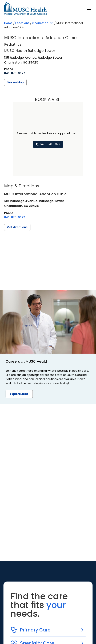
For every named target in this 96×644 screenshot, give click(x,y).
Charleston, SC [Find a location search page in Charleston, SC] (43, 23)
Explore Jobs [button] (19, 394)
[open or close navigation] (89, 8)
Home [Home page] (8, 23)
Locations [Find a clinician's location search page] (22, 23)
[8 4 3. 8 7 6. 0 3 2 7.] (15, 73)
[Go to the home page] (25, 9)
